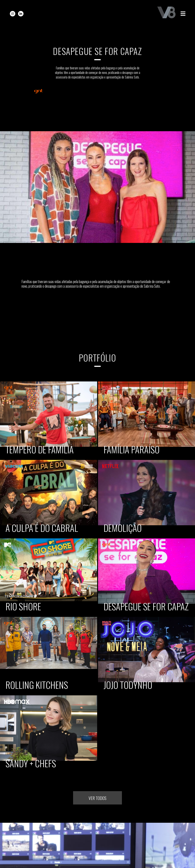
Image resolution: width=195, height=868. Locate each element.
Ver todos (97, 798)
